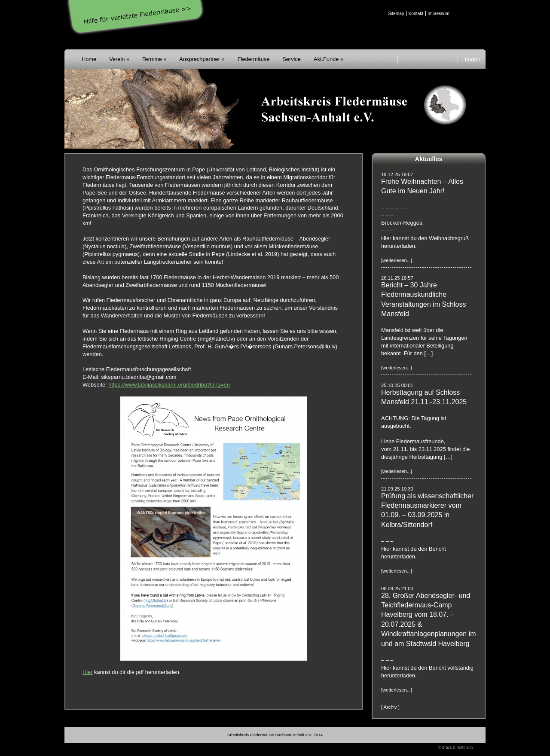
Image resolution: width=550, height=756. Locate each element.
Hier (87, 672)
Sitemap (396, 14)
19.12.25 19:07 (397, 174)
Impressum (438, 14)
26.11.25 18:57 (397, 278)
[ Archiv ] (390, 707)
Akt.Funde (326, 59)
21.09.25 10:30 (397, 489)
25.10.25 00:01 (397, 385)
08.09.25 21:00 (397, 588)
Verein (117, 59)
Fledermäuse (254, 59)
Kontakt (416, 14)
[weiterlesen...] (397, 260)
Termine (152, 59)
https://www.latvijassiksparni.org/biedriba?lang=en (169, 385)
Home (89, 59)
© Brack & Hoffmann (455, 747)
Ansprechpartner (200, 59)
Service (292, 59)
